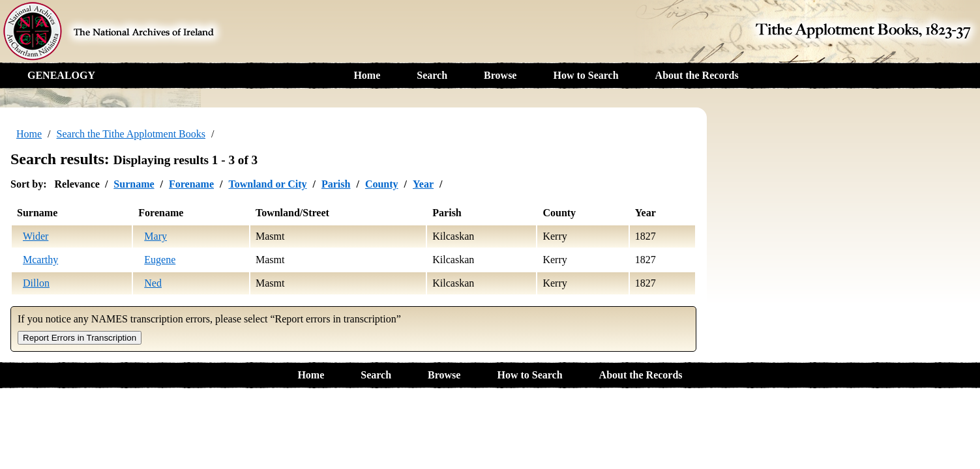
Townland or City (267, 184)
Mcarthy (40, 260)
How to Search (586, 75)
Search (432, 75)
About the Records (697, 75)
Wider (36, 236)
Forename (191, 184)
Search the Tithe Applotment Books (131, 134)
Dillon (36, 283)
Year (423, 184)
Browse (500, 75)
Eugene (160, 260)
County (382, 184)
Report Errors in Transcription (80, 338)
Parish (336, 184)
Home (367, 75)
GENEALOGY (61, 75)
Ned (153, 283)
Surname (134, 184)
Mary (156, 236)
